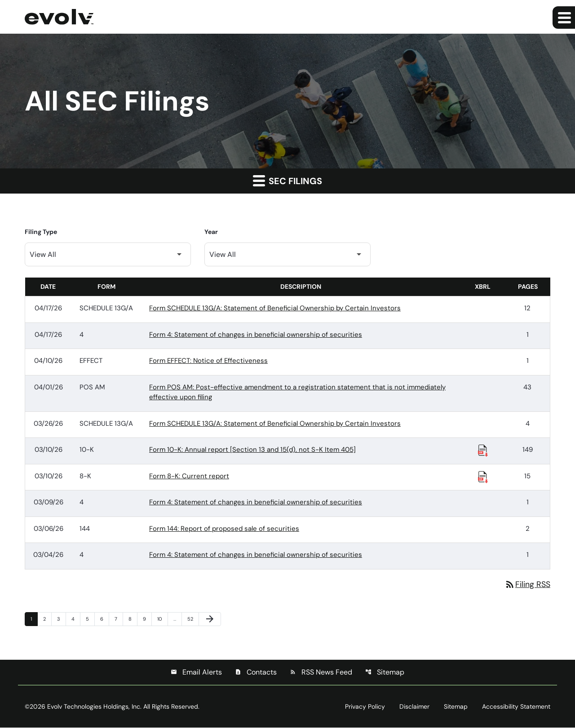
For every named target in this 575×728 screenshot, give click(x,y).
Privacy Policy (365, 707)
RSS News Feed (321, 673)
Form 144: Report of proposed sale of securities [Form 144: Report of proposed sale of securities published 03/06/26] (224, 529)
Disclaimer (414, 707)
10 (162, 619)
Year (211, 232)
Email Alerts (196, 673)
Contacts (256, 673)
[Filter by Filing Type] (108, 254)
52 (192, 619)
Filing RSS (527, 584)
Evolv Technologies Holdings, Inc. (94, 707)
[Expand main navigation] (564, 18)
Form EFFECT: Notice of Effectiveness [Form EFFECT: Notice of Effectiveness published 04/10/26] (208, 361)
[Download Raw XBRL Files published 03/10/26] (483, 450)
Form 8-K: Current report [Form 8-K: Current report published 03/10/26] (189, 476)
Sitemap (385, 673)
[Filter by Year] (287, 254)
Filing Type (41, 232)
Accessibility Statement (516, 707)
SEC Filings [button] (287, 181)
